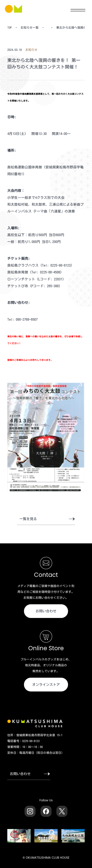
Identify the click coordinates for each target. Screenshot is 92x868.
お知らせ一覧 (30, 28)
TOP (10, 28)
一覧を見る (47, 519)
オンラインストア (46, 685)
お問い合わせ (46, 611)
